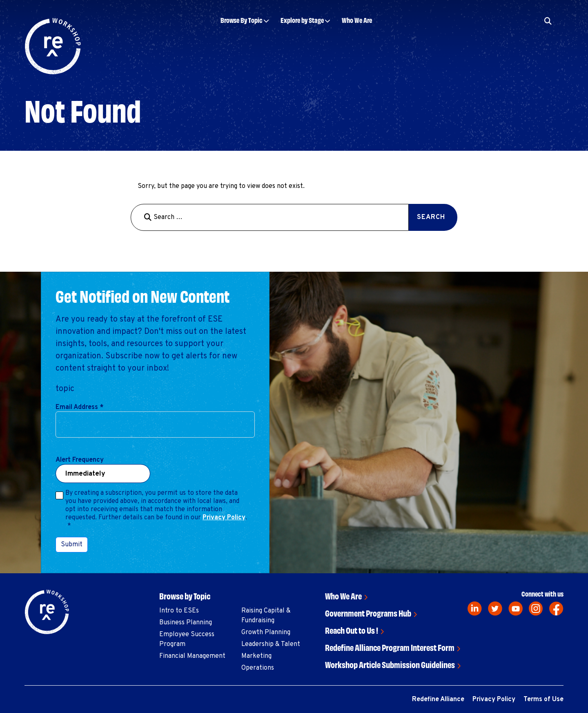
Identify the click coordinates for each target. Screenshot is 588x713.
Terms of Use (543, 700)
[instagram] (536, 609)
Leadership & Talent (271, 644)
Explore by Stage (302, 20)
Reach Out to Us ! (352, 630)
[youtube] (516, 609)
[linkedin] (475, 609)
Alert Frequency (80, 460)
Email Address (79, 407)
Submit (72, 545)
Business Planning (186, 623)
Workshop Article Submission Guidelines (390, 664)
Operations (258, 668)
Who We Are (357, 20)
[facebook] (556, 609)
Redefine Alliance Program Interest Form (390, 647)
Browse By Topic (242, 20)
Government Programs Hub (368, 613)
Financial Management (192, 656)
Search (431, 217)
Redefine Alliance (438, 700)
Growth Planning (266, 633)
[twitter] (495, 609)
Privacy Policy (224, 518)
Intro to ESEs (179, 611)
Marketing (256, 656)
